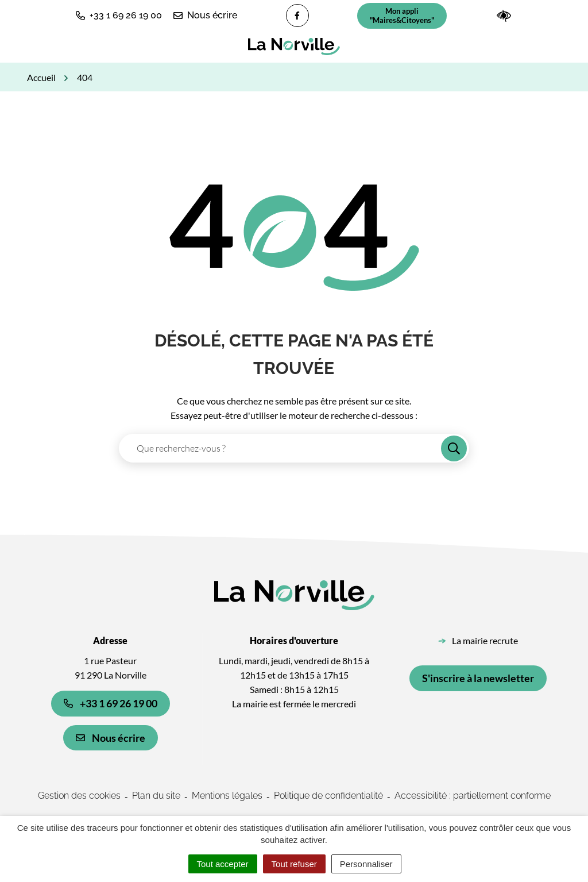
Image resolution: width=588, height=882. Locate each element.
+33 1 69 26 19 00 (111, 703)
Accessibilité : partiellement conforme (473, 796)
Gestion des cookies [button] (79, 796)
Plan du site (156, 796)
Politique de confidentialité (328, 796)
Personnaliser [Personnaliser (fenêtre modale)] (366, 864)
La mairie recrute (485, 640)
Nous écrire (111, 738)
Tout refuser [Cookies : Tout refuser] (294, 864)
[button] (119, 16)
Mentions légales (227, 796)
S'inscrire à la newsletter (478, 678)
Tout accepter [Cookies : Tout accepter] (223, 864)
